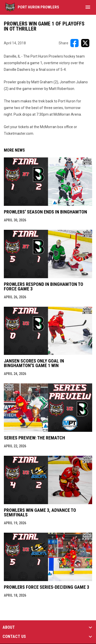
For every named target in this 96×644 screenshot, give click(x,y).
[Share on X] (85, 43)
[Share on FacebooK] (74, 43)
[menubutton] (88, 7)
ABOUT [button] (9, 627)
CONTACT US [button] (14, 637)
